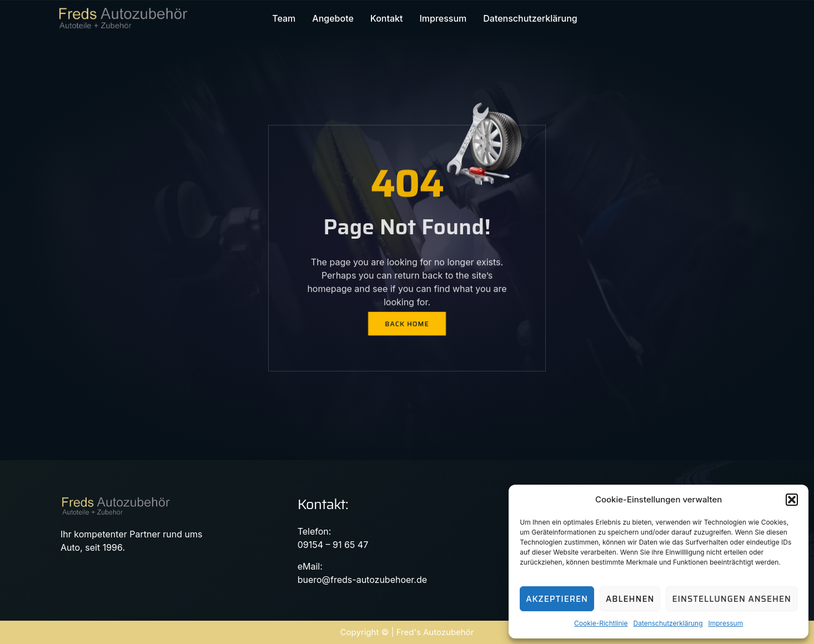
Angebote (333, 18)
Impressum (726, 623)
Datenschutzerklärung (668, 623)
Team (284, 18)
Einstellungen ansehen (732, 599)
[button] (792, 500)
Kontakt (387, 18)
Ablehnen (630, 599)
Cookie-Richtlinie (601, 623)
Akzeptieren (557, 599)
